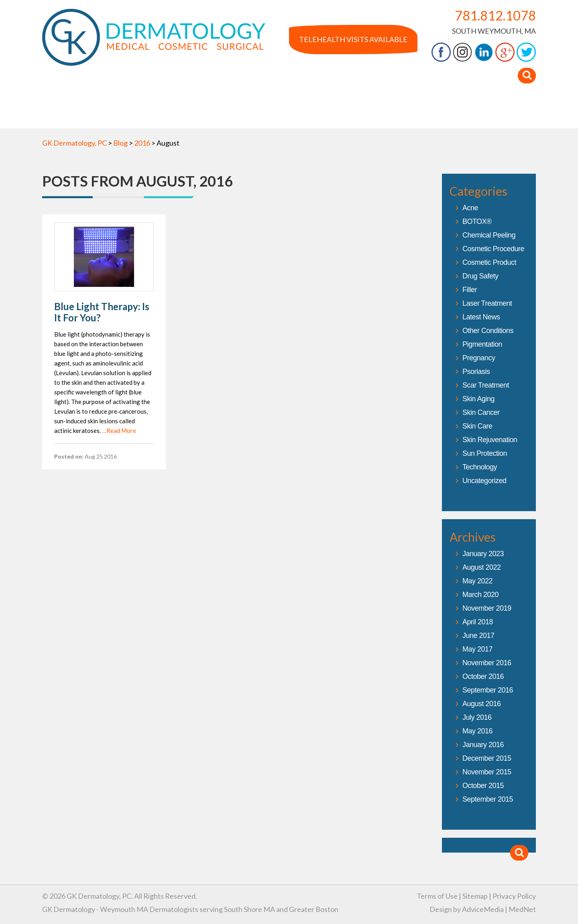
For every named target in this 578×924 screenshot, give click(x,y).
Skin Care (477, 426)
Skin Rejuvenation (490, 440)
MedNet (522, 909)
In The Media (315, 112)
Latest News (481, 317)
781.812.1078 (495, 15)
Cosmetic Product (489, 262)
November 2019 (487, 608)
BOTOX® (477, 221)
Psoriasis (476, 372)
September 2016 (488, 690)
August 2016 (482, 704)
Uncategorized (484, 481)
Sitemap (475, 896)
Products (370, 112)
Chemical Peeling (489, 235)
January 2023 (483, 554)
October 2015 (483, 786)
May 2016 (477, 731)
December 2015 (487, 758)
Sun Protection (485, 453)
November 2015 (487, 772)
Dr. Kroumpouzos (157, 112)
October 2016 (483, 676)
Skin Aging (478, 399)
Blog (412, 112)
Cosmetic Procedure (493, 249)
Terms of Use (437, 896)
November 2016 (487, 663)
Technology (480, 467)
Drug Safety (480, 276)
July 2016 (477, 717)
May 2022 (477, 581)
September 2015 (488, 799)
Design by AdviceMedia (467, 909)
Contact (504, 112)
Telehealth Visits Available (353, 39)
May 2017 (477, 649)
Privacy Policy (514, 896)
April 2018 (478, 622)
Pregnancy (479, 358)
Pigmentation (482, 344)
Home (60, 112)
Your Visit (455, 112)
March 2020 (480, 595)
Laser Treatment (487, 303)
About (98, 112)
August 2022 (482, 567)
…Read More (119, 431)
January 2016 (483, 745)
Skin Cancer (481, 412)
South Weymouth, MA (494, 31)
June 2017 (478, 636)
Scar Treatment (486, 385)
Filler (470, 290)
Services (219, 112)
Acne (470, 208)
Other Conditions (488, 331)
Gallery (263, 112)
